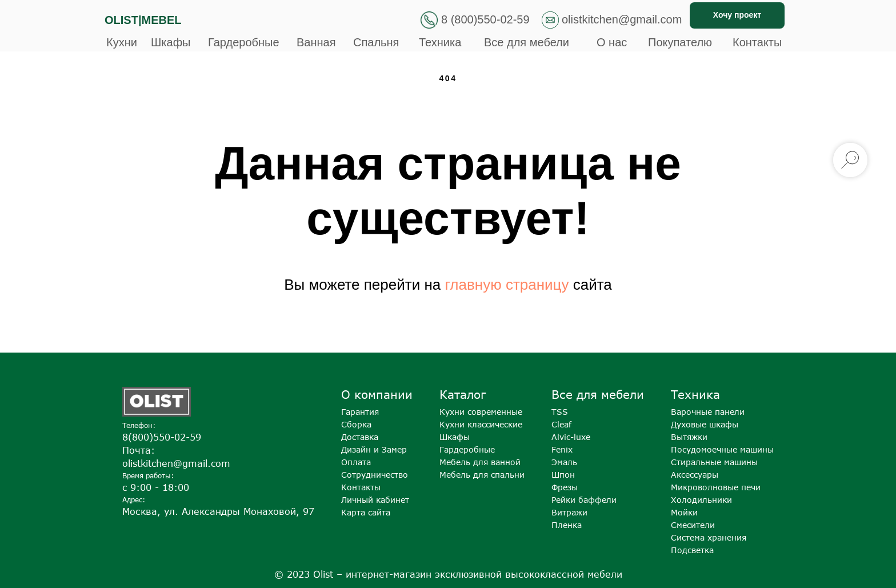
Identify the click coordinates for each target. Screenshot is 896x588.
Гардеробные (244, 42)
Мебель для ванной (480, 462)
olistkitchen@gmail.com (622, 19)
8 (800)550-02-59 (485, 19)
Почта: (139, 450)
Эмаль (564, 462)
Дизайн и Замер (374, 449)
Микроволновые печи (716, 487)
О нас (612, 42)
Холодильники (701, 500)
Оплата (356, 462)
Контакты (757, 42)
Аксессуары (695, 475)
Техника (440, 42)
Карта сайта (366, 512)
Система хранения (709, 537)
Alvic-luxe (571, 437)
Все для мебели (527, 42)
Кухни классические (481, 424)
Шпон (563, 475)
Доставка (360, 437)
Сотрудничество (375, 475)
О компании (377, 394)
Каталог (463, 394)
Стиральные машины (714, 462)
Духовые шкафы (705, 424)
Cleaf (561, 424)
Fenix (562, 449)
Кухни (122, 42)
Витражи (569, 512)
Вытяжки (689, 437)
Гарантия (360, 412)
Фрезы (565, 487)
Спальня (376, 42)
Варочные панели (708, 412)
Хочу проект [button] (737, 15)
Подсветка (692, 550)
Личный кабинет (375, 500)
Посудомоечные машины (722, 449)
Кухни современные (481, 412)
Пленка (567, 525)
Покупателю (680, 42)
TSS (560, 412)
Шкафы (171, 42)
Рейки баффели (584, 500)
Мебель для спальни (482, 475)
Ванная (316, 42)
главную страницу (507, 285)
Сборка (356, 424)
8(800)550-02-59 (162, 437)
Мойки (684, 512)
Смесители (693, 525)
